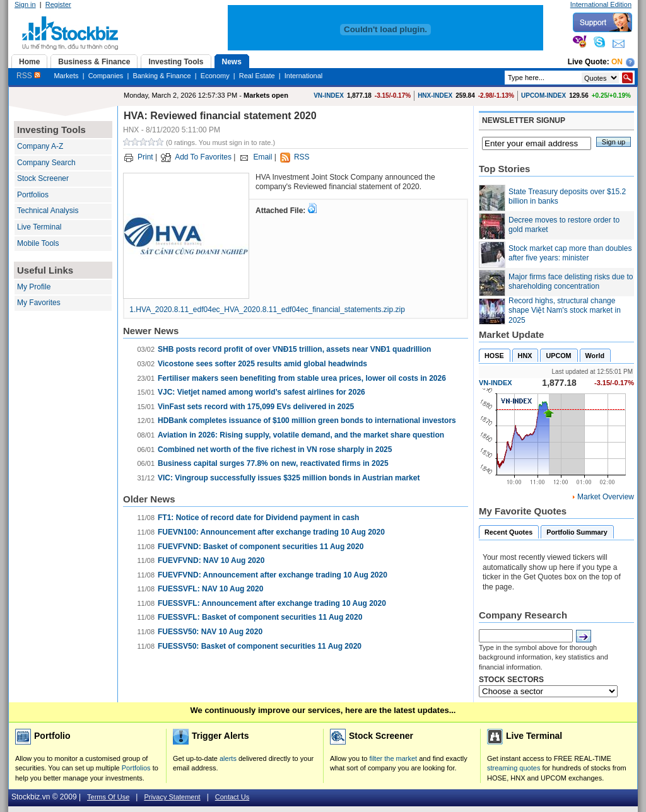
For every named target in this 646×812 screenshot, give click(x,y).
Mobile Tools (38, 243)
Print (145, 157)
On (617, 62)
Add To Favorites (203, 157)
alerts (228, 758)
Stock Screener (43, 178)
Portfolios (33, 195)
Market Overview (606, 497)
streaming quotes (514, 768)
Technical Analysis (48, 211)
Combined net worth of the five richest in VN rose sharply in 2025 (275, 449)
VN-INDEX (329, 96)
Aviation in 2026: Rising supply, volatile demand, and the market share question (301, 435)
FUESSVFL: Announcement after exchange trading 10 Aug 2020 (272, 603)
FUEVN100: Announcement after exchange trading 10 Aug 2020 (271, 532)
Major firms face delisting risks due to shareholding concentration (571, 282)
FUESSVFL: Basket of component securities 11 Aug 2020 (260, 617)
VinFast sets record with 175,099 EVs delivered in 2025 (256, 407)
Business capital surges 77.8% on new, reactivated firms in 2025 (273, 463)
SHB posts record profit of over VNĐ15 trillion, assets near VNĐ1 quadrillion (294, 349)
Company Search (46, 163)
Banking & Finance (161, 76)
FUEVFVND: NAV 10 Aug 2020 (211, 560)
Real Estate (257, 76)
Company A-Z (40, 146)
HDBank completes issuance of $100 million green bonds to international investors (307, 420)
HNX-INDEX (435, 96)
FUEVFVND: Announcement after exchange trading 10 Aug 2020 (273, 575)
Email (262, 157)
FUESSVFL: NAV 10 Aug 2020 (210, 589)
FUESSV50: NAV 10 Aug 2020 (210, 632)
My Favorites (39, 303)
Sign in (25, 4)
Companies (106, 76)
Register (58, 4)
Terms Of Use (108, 797)
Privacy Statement (172, 797)
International (304, 76)
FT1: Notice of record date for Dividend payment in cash (258, 518)
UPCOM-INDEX (543, 96)
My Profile (34, 287)
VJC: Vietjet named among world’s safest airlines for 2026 (261, 392)
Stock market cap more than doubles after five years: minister (570, 253)
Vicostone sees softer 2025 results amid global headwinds (262, 364)
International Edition (601, 4)
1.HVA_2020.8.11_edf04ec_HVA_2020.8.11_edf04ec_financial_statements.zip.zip (267, 310)
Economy (215, 76)
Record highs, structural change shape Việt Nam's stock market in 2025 (565, 310)
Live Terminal (39, 227)
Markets (66, 76)
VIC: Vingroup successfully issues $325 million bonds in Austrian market (289, 478)
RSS (28, 76)
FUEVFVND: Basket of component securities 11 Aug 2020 (261, 547)
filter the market (393, 758)
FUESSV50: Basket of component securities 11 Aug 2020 (260, 646)
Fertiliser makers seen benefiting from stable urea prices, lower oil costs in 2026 (302, 378)
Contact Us (232, 797)
